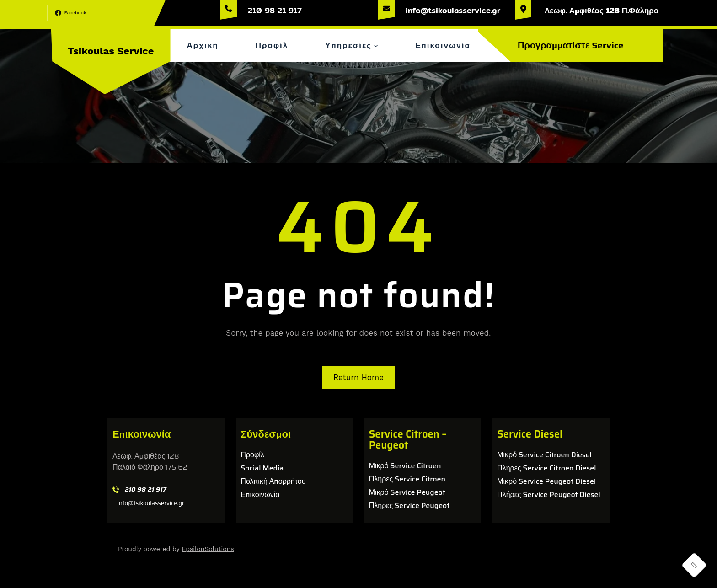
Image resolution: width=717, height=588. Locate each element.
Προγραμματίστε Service (570, 45)
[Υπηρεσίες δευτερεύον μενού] (376, 45)
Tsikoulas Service (111, 51)
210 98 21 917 (275, 10)
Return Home (358, 377)
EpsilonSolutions (208, 549)
